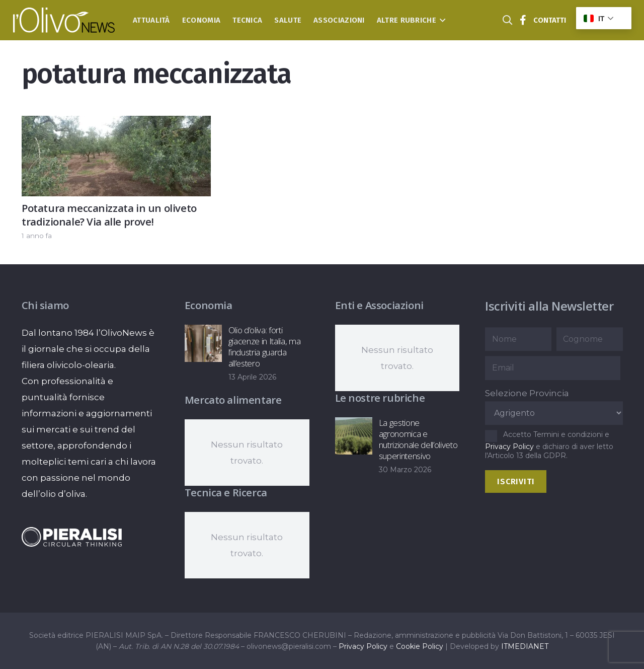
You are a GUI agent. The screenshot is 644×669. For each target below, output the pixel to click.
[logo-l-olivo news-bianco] (64, 20)
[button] (441, 20)
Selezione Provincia (527, 393)
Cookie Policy (420, 646)
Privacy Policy (509, 447)
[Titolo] (523, 20)
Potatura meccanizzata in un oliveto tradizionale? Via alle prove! (109, 215)
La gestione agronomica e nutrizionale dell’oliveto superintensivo (418, 439)
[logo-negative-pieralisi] (72, 537)
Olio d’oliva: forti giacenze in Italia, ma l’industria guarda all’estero (264, 347)
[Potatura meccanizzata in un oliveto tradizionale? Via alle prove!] (116, 124)
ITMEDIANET (525, 646)
